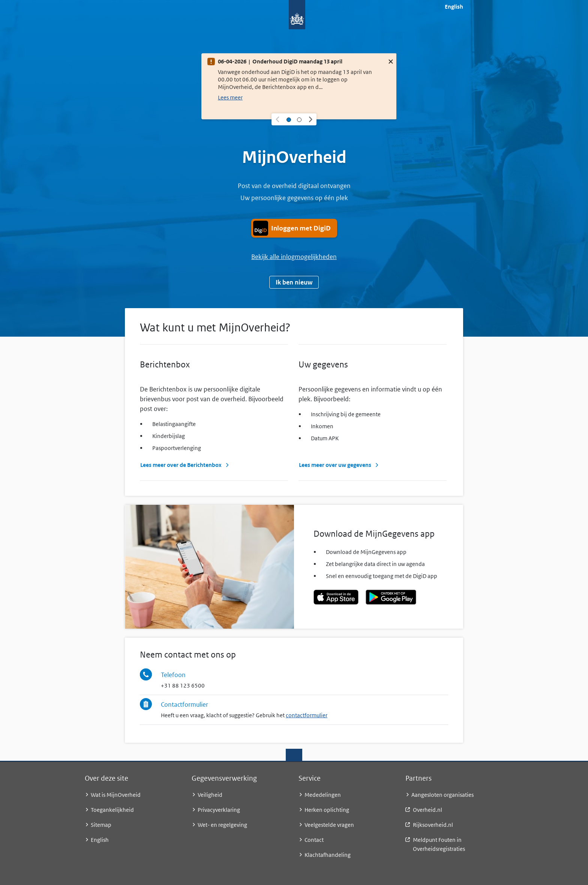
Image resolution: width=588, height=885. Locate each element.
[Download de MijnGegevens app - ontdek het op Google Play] (391, 597)
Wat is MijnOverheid (116, 795)
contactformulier (307, 715)
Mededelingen (323, 795)
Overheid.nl (427, 810)
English (454, 7)
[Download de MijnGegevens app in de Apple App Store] (336, 597)
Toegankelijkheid (112, 810)
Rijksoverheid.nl (433, 825)
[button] (277, 119)
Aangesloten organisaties (442, 795)
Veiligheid (210, 795)
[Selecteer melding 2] (299, 119)
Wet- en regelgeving (222, 825)
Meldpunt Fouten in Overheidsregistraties (439, 844)
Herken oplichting (327, 810)
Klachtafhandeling (328, 855)
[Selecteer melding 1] (289, 119)
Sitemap (101, 825)
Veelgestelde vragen (329, 825)
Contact (314, 840)
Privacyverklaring (219, 810)
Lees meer (230, 97)
